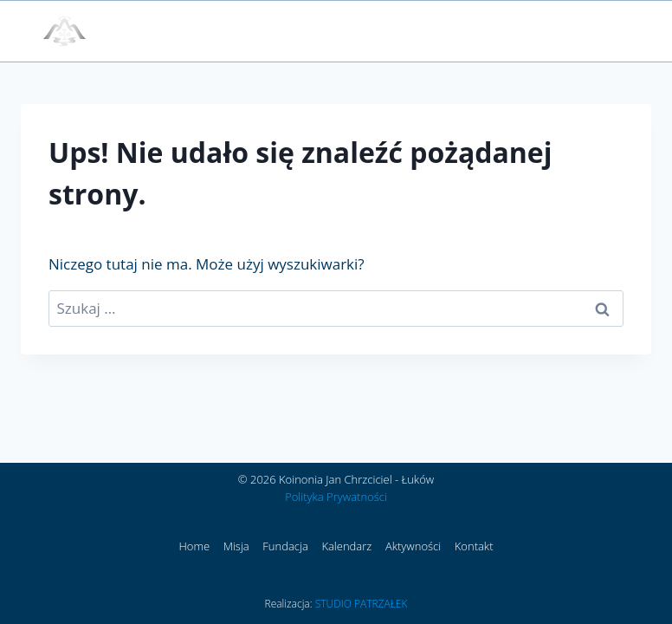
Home (194, 546)
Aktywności (413, 546)
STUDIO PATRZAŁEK (362, 604)
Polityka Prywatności (336, 497)
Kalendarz (346, 546)
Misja (236, 546)
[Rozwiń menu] (609, 31)
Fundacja (285, 546)
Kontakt (474, 546)
